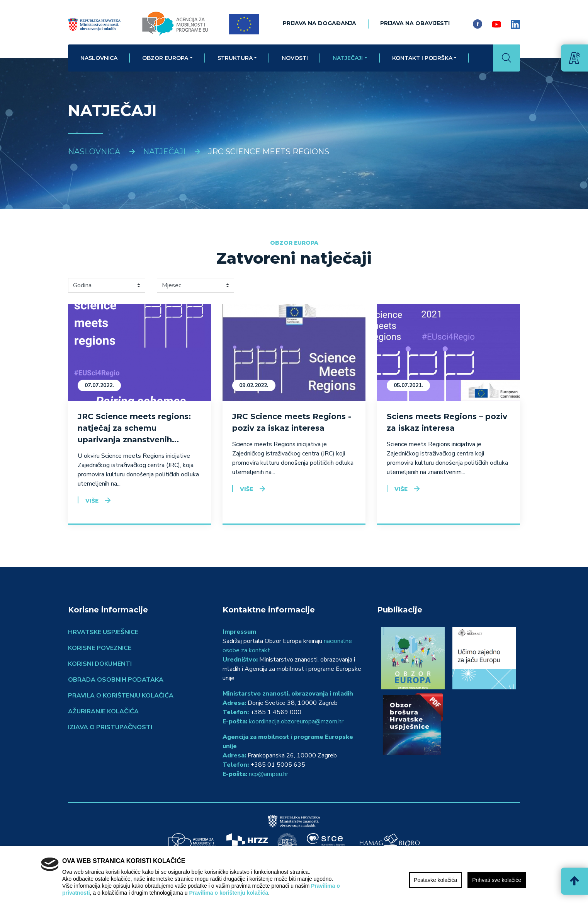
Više (92, 501)
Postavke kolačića (435, 880)
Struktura (235, 58)
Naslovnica (99, 58)
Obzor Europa (165, 58)
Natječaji (348, 58)
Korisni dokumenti (100, 664)
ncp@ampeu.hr (269, 774)
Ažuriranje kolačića (103, 711)
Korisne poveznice (100, 648)
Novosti (295, 58)
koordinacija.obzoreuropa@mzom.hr (296, 721)
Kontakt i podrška (422, 58)
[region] (294, 880)
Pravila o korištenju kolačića (121, 696)
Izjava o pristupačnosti (110, 727)
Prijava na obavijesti (415, 23)
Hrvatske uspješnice (103, 632)
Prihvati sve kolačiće (497, 880)
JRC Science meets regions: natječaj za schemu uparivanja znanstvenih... (134, 428)
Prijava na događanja (319, 23)
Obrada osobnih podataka (116, 680)
